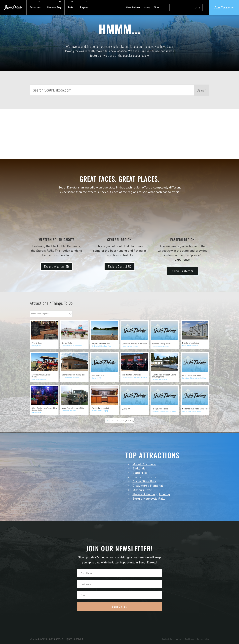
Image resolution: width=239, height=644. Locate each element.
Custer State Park (144, 481)
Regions (84, 7)
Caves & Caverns (144, 477)
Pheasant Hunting (145, 494)
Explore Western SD (56, 267)
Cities (157, 7)
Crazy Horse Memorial (148, 486)
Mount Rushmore (133, 7)
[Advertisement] (119, 134)
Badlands (139, 468)
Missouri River (142, 490)
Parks (71, 7)
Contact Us (167, 639)
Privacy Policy (203, 639)
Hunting (147, 7)
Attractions (35, 7)
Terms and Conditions (184, 639)
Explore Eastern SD (182, 271)
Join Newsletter (224, 7)
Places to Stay (54, 7)
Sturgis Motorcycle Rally (149, 499)
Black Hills (140, 473)
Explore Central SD (119, 267)
